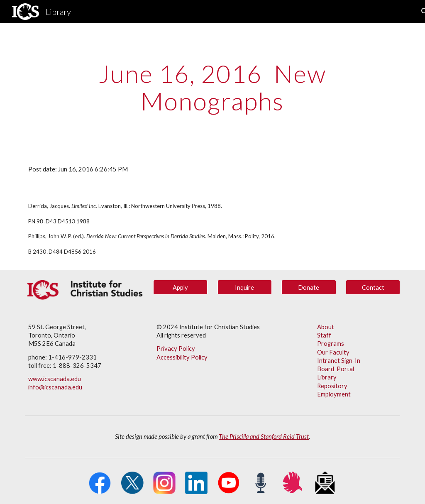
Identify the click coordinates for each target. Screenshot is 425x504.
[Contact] (373, 287)
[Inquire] (245, 287)
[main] (212, 87)
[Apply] (180, 287)
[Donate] (309, 287)
